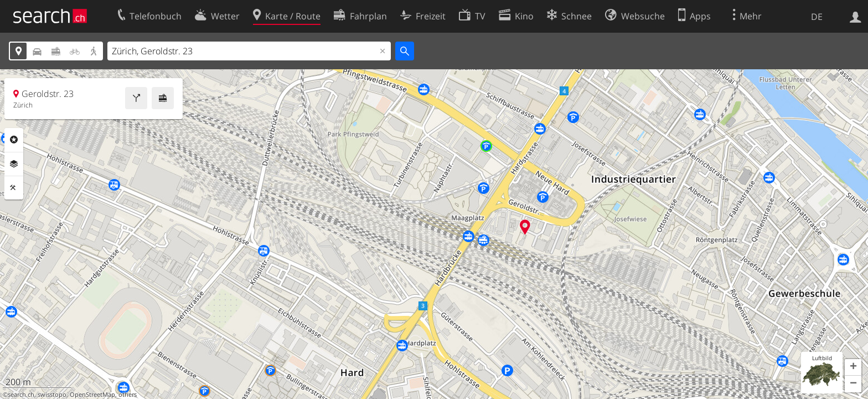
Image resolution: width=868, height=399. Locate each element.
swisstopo (52, 395)
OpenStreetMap (92, 395)
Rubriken (14, 140)
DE (817, 17)
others (128, 395)
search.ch (21, 395)
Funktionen (14, 188)
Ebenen (14, 164)
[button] (853, 367)
